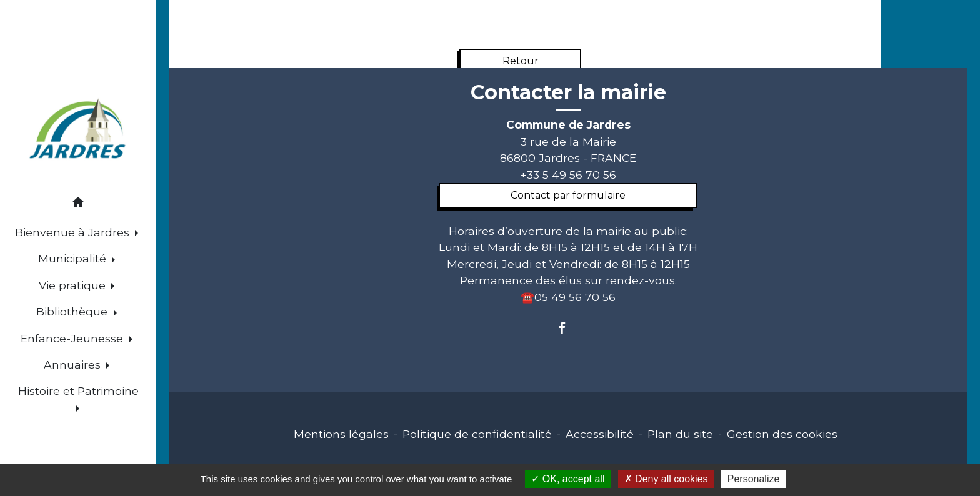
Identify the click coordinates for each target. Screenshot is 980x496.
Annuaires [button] (74, 365)
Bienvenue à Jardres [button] (74, 232)
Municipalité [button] (74, 258)
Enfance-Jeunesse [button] (73, 338)
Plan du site (680, 434)
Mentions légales (341, 434)
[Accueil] (78, 130)
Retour (521, 61)
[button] (78, 205)
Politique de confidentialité (477, 434)
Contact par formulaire (568, 195)
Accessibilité (600, 434)
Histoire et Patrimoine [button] (78, 391)
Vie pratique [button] (74, 285)
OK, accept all (568, 479)
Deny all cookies (666, 479)
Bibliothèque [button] (73, 311)
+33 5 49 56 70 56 (568, 175)
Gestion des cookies (782, 434)
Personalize (754, 479)
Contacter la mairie (568, 92)
